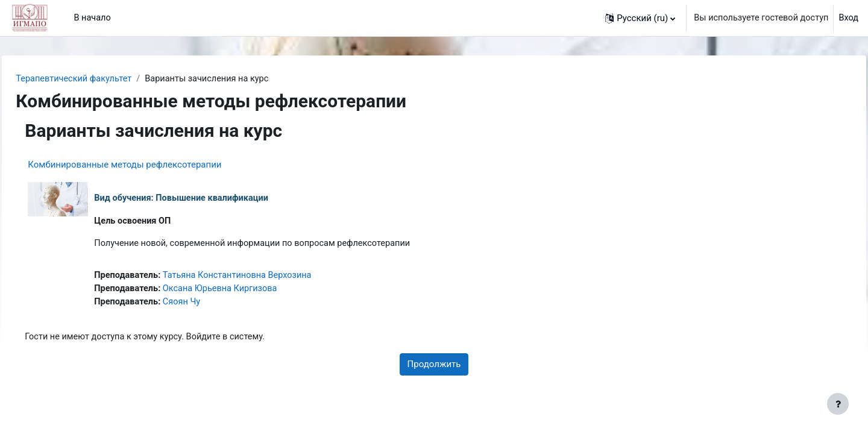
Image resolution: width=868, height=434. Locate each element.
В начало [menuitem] (93, 18)
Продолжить (434, 368)
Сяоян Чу (212, 304)
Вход (848, 18)
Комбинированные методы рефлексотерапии (152, 165)
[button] (635, 18)
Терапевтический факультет (103, 79)
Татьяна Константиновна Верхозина (269, 277)
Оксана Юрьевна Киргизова (251, 291)
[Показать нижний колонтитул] (838, 404)
